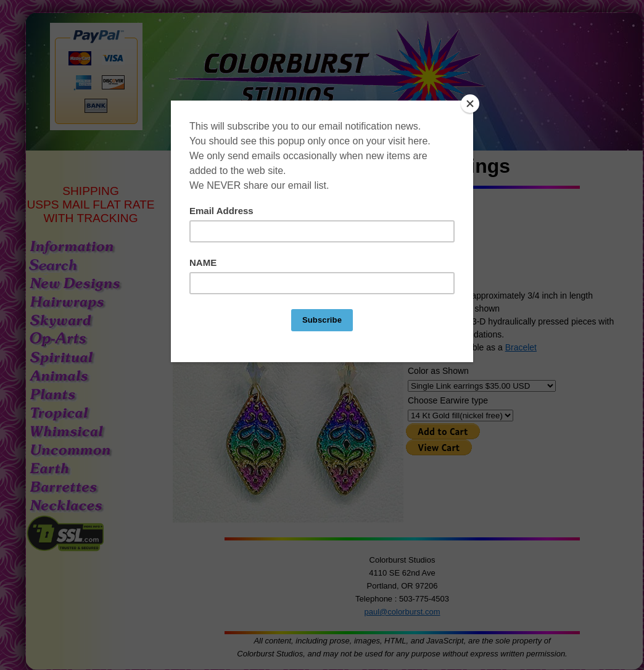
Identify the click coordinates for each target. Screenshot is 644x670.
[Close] (470, 104)
